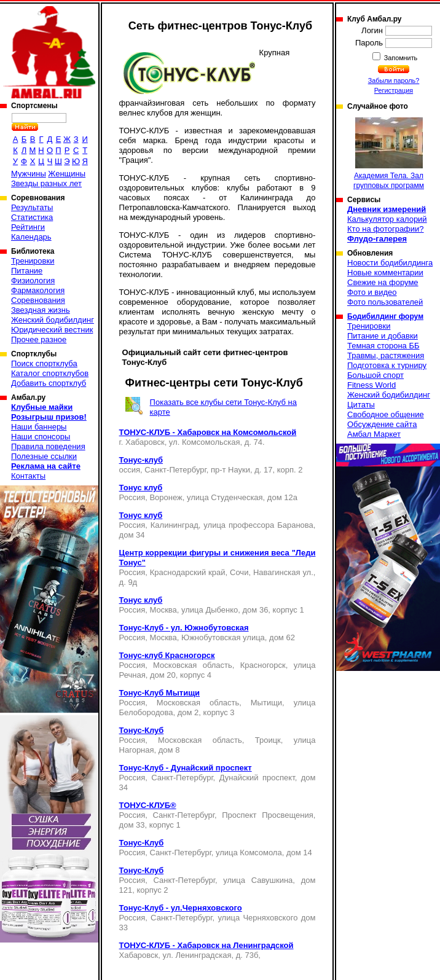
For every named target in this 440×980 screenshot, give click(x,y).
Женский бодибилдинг (53, 320)
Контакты (28, 476)
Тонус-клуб (141, 460)
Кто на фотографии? (386, 229)
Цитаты (361, 405)
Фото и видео (372, 292)
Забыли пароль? (394, 80)
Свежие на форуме (383, 282)
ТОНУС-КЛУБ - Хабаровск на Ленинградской (206, 945)
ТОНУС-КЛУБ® (148, 805)
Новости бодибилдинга (390, 263)
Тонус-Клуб (142, 730)
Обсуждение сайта (382, 424)
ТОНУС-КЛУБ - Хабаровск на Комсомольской (208, 432)
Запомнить (400, 58)
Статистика (32, 217)
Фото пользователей (385, 302)
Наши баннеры (39, 427)
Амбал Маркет (374, 434)
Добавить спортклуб (49, 383)
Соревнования (38, 300)
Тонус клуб (141, 488)
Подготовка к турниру (387, 365)
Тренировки (33, 261)
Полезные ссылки (44, 456)
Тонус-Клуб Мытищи (160, 693)
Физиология (33, 280)
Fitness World (371, 385)
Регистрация (394, 90)
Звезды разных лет (46, 183)
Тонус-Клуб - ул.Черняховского (181, 908)
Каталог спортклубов (50, 373)
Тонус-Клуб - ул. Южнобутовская (184, 628)
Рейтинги (28, 227)
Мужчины (29, 174)
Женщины (67, 174)
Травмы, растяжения (386, 355)
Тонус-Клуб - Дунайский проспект (186, 768)
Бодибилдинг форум (385, 316)
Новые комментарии (385, 272)
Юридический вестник (52, 330)
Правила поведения (48, 446)
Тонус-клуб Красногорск (167, 655)
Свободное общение (386, 414)
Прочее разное (39, 339)
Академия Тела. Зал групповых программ (389, 154)
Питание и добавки (383, 336)
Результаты (32, 207)
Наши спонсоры (41, 437)
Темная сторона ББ (383, 346)
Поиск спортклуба (44, 363)
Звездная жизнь (41, 310)
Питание (27, 271)
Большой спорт (375, 375)
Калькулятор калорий (387, 219)
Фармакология (38, 290)
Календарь (31, 237)
